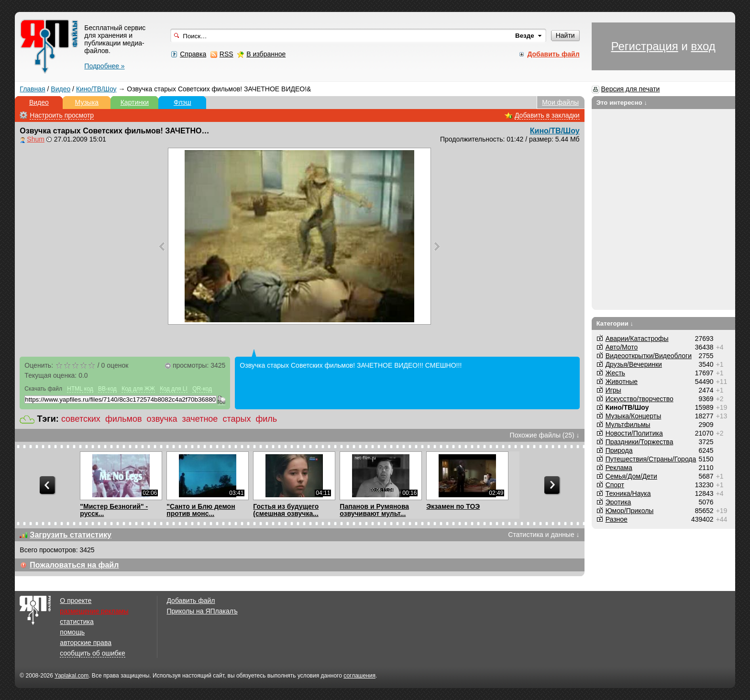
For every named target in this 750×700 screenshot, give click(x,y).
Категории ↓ (615, 323)
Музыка (87, 102)
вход (703, 46)
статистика (77, 622)
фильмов (124, 419)
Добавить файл (191, 601)
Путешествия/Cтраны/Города (651, 459)
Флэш (182, 102)
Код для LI (174, 389)
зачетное (200, 419)
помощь (72, 632)
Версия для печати (631, 89)
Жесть (615, 373)
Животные (622, 382)
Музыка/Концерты (634, 416)
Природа (619, 450)
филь (266, 419)
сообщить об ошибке (92, 653)
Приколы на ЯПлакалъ (202, 611)
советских (81, 419)
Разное (617, 519)
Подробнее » (104, 66)
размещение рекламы (94, 611)
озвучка (162, 419)
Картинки (135, 102)
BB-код (107, 389)
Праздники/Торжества (640, 442)
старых (237, 419)
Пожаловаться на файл (74, 565)
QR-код (202, 389)
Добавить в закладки (547, 115)
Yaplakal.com (72, 676)
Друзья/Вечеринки (634, 364)
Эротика (618, 502)
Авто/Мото (622, 347)
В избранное (266, 54)
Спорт (615, 485)
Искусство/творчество (640, 399)
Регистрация (644, 46)
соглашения (359, 676)
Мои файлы (560, 102)
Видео (61, 89)
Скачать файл (43, 389)
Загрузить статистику (71, 535)
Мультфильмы (628, 425)
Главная (32, 89)
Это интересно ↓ (622, 103)
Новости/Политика (634, 433)
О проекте (76, 601)
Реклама (619, 468)
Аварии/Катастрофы (637, 339)
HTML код (80, 389)
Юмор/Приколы (630, 511)
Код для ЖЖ (138, 389)
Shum (36, 139)
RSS (226, 54)
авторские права (86, 643)
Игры (613, 390)
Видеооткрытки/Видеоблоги (649, 356)
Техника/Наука (628, 493)
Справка (193, 54)
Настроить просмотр (62, 115)
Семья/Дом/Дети (631, 476)
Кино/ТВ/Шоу (96, 89)
